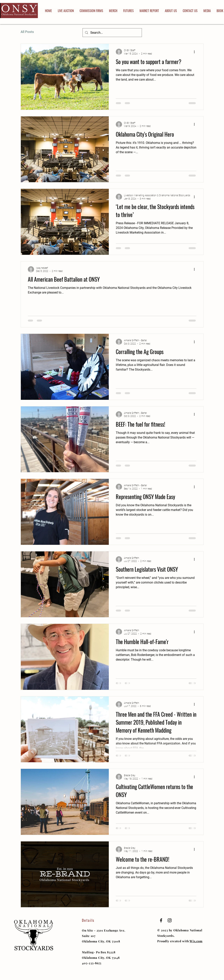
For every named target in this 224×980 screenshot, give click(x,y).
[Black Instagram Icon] (170, 920)
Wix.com (196, 941)
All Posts (27, 32)
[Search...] (112, 33)
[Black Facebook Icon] (161, 920)
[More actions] (196, 52)
